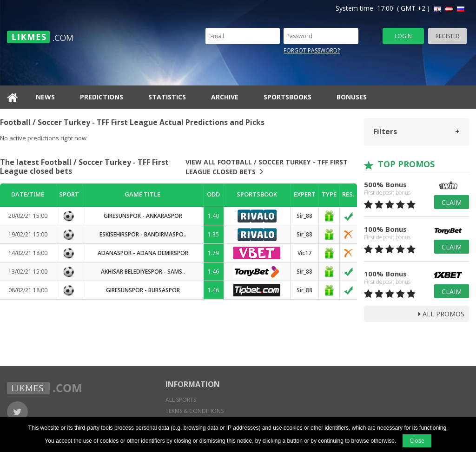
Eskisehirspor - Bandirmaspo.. (143, 234)
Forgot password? (312, 50)
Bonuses (352, 97)
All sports (181, 400)
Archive (225, 97)
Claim (452, 202)
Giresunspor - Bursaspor (143, 290)
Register (447, 36)
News (45, 97)
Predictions (102, 97)
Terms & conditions (195, 411)
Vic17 (304, 253)
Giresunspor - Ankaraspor (143, 216)
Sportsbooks (288, 97)
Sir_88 (304, 216)
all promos (441, 314)
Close (417, 441)
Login (403, 36)
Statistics (167, 97)
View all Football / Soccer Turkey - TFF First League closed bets (267, 167)
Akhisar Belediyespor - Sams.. (143, 272)
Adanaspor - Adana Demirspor (143, 253)
